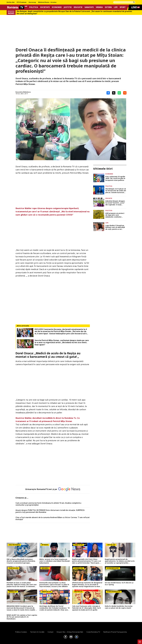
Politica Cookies (21, 632)
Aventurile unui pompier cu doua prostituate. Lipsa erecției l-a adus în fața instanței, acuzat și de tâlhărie (54, 585)
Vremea (99, 7)
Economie (57, 7)
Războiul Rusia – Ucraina (47, 2)
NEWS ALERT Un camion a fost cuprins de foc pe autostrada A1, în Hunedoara (22, 617)
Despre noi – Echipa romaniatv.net (70, 632)
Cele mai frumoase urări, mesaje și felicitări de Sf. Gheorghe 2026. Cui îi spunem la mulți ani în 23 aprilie (86, 608)
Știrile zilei (11, 2)
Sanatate (89, 7)
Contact (50, 632)
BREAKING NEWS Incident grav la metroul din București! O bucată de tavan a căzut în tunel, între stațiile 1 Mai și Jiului (22, 608)
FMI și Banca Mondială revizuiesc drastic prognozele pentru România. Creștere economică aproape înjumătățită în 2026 (21, 561)
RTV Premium (22, 2)
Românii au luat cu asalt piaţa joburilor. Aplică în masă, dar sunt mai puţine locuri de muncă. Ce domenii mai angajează (22, 585)
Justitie (68, 7)
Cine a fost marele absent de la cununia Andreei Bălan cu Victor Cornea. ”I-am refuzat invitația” (53, 518)
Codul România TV (93, 632)
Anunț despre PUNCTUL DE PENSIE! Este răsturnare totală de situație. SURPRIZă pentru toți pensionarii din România (50, 511)
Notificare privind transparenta (115, 632)
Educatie (78, 7)
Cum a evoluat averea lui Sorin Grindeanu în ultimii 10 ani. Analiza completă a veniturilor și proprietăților (48, 504)
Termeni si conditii (37, 632)
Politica (34, 7)
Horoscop (32, 2)
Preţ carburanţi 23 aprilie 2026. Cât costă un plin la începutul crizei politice (115, 178)
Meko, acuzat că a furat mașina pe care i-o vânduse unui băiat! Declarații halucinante (55, 561)
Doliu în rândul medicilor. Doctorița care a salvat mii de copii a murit (119, 607)
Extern (108, 7)
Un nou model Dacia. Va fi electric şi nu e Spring (119, 584)
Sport (123, 7)
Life (116, 7)
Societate (45, 7)
